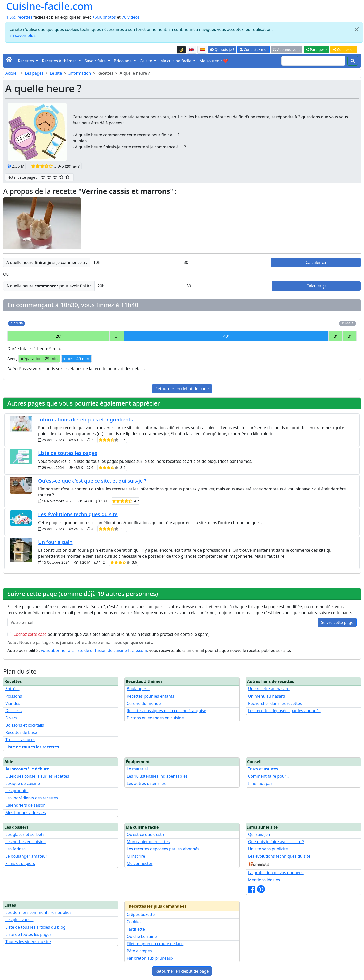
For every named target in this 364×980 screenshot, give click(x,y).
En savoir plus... (24, 35)
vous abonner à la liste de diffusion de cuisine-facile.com (94, 650)
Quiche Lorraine (142, 936)
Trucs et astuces (20, 740)
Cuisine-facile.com (50, 6)
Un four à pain (55, 542)
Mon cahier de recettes (148, 842)
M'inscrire (136, 856)
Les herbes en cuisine (25, 842)
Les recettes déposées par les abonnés (284, 711)
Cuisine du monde (144, 703)
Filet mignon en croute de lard (155, 944)
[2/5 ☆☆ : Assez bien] (49, 177)
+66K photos (104, 17)
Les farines (15, 849)
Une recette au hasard (269, 689)
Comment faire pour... (268, 776)
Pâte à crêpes (139, 951)
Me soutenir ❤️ (214, 61)
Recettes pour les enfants (150, 696)
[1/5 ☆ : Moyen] (43, 177)
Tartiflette (136, 929)
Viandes (13, 703)
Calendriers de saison (25, 805)
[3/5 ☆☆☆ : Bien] (55, 177)
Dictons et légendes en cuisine (155, 718)
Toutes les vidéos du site (28, 942)
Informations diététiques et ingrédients (85, 419)
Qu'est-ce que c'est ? (145, 834)
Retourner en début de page (182, 389)
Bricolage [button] (123, 61)
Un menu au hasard (267, 696)
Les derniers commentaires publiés (38, 912)
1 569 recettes (19, 17)
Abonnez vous (287, 50)
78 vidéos (131, 17)
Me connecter (139, 863)
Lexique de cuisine (23, 783)
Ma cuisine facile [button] (176, 61)
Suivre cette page (337, 622)
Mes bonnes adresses (26, 813)
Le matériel (137, 769)
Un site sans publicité (268, 849)
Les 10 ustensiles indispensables (157, 776)
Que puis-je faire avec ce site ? (276, 842)
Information (80, 73)
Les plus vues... (19, 920)
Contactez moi (253, 50)
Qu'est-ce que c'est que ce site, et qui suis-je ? (92, 481)
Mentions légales (264, 880)
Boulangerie (138, 689)
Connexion (344, 50)
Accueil (12, 73)
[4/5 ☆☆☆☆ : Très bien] (61, 177)
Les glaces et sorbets (25, 834)
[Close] (357, 29)
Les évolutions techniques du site (78, 514)
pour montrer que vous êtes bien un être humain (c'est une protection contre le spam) (111, 634)
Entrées (12, 689)
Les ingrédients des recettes (32, 798)
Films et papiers (20, 863)
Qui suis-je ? (222, 50)
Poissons (14, 696)
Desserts (13, 711)
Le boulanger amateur (26, 856)
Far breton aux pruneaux (150, 958)
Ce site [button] (146, 61)
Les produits (17, 791)
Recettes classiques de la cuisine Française (166, 711)
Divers (11, 718)
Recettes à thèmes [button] (60, 61)
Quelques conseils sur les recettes (37, 776)
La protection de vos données (276, 873)
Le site (56, 73)
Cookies (134, 922)
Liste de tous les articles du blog (35, 927)
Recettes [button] (26, 61)
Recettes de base (21, 732)
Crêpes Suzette (141, 914)
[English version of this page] (192, 50)
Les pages (34, 73)
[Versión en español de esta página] (202, 50)
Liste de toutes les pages (68, 453)
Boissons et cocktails (25, 725)
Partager (315, 50)
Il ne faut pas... (262, 783)
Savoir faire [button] (96, 61)
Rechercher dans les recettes (275, 703)
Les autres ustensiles (146, 783)
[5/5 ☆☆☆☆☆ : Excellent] (67, 177)
